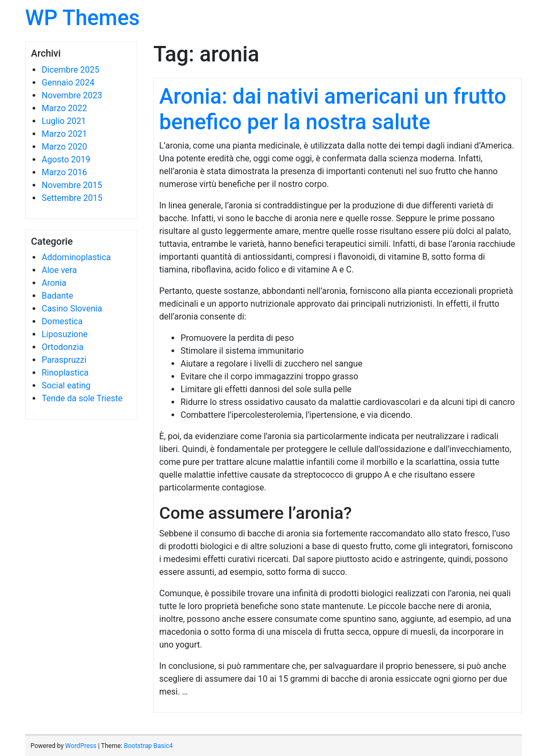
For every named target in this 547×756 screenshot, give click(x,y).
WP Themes (83, 18)
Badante (57, 296)
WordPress (81, 746)
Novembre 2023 (72, 95)
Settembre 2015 (72, 198)
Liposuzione (65, 334)
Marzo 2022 (64, 108)
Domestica (62, 321)
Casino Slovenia (72, 309)
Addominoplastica (76, 257)
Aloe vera (59, 270)
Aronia (54, 283)
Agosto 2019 (66, 159)
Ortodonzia (63, 347)
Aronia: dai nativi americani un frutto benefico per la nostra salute (333, 109)
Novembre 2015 (72, 185)
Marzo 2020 (64, 147)
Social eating (66, 385)
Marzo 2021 (64, 134)
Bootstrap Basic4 (148, 746)
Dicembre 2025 (71, 70)
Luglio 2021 (64, 121)
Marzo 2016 (64, 172)
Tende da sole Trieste (82, 398)
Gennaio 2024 (68, 83)
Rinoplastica (65, 373)
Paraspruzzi (64, 360)
